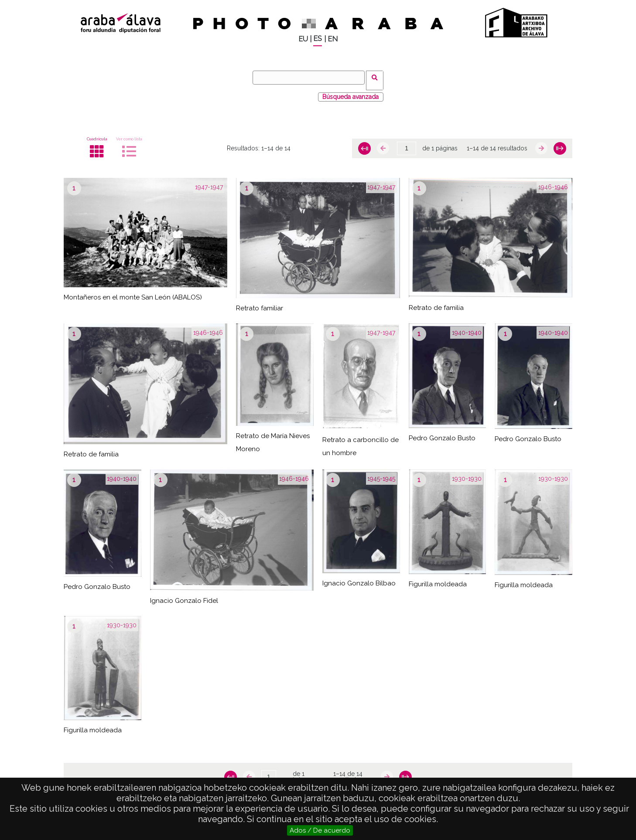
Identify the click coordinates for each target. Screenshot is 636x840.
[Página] (407, 143)
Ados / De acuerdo (320, 830)
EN (333, 39)
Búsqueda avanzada (350, 91)
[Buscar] (311, 78)
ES (318, 39)
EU (303, 39)
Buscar (378, 77)
